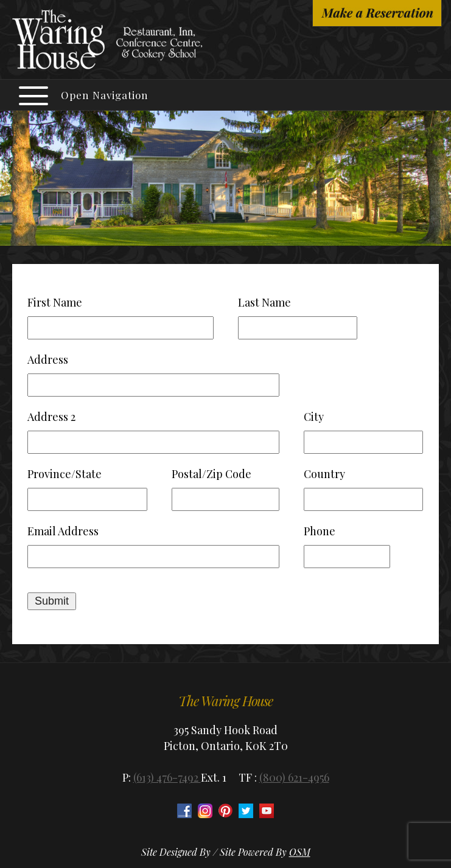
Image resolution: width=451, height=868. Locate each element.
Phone (320, 531)
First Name (55, 302)
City (314, 417)
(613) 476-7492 (167, 777)
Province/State (65, 474)
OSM (300, 852)
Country (324, 474)
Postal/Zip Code (212, 474)
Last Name (264, 302)
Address (48, 359)
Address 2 (51, 417)
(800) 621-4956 (294, 777)
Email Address (63, 531)
